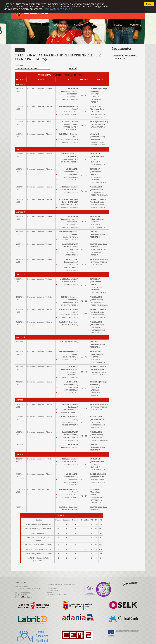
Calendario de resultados (75, 75)
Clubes (118, 25)
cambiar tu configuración (58, 9)
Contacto (136, 25)
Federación (59, 25)
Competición (99, 25)
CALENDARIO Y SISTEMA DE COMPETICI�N (125, 57)
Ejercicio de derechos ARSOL (57, 594)
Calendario (58, 75)
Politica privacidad (53, 590)
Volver (20, 50)
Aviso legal (51, 592)
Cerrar (149, 4)
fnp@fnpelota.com (26, 597)
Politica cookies (52, 588)
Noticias (79, 25)
